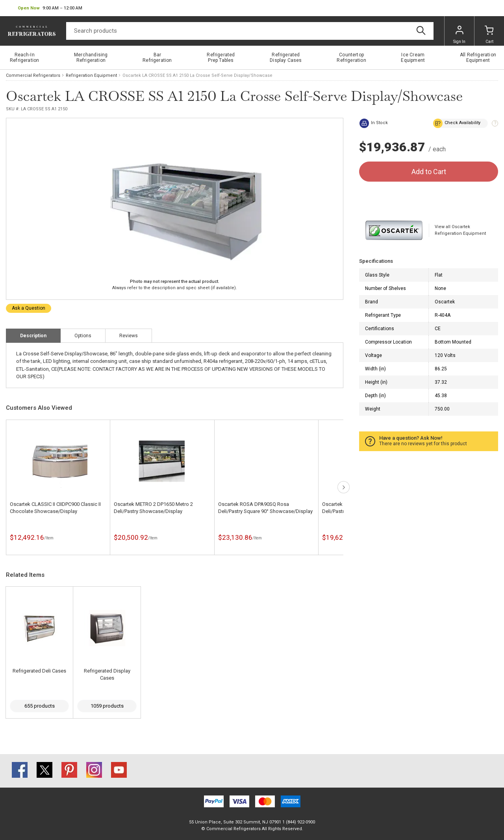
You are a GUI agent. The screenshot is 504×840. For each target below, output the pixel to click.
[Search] (250, 31)
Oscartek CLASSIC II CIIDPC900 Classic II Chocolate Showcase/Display (55, 508)
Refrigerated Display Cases (107, 674)
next (344, 487)
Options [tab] (83, 336)
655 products (40, 706)
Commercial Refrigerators (33, 75)
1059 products (107, 706)
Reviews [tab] (129, 336)
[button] (50, 8)
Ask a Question (29, 308)
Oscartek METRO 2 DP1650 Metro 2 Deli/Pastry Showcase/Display (153, 508)
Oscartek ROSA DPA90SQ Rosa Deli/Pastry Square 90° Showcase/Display (265, 508)
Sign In (459, 35)
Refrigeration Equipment (91, 75)
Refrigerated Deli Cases (39, 671)
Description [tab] (33, 336)
